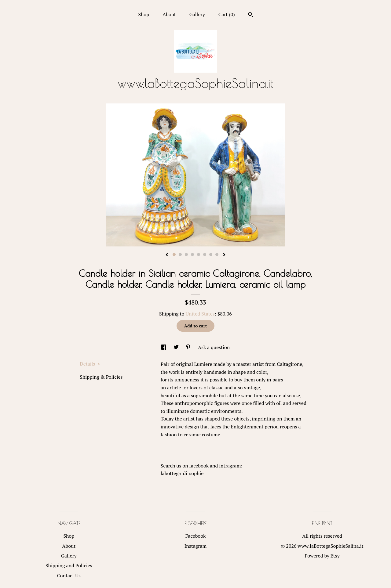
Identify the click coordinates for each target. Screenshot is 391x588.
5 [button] (199, 254)
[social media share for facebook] (164, 347)
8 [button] (217, 254)
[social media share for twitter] (177, 347)
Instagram (196, 546)
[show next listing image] (224, 255)
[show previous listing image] (167, 255)
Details (90, 364)
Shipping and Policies (69, 565)
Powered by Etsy (322, 556)
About (169, 14)
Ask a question (214, 347)
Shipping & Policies (101, 377)
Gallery (197, 14)
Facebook (196, 536)
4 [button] (192, 254)
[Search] (251, 15)
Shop (144, 14)
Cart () (227, 14)
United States (200, 314)
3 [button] (186, 254)
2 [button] (180, 254)
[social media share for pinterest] (189, 347)
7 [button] (211, 254)
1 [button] (174, 254)
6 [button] (205, 254)
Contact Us (69, 575)
